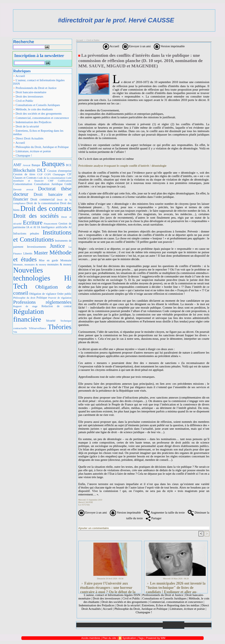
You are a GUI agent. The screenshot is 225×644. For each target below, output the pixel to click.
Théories (60, 327)
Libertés (28, 254)
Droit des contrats (46, 209)
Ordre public (64, 294)
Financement (50, 224)
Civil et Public (23, 101)
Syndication (129, 638)
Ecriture (33, 222)
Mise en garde (48, 260)
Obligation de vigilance (43, 294)
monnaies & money (59, 264)
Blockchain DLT (30, 170)
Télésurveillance (37, 328)
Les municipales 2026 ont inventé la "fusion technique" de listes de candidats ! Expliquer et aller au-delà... (176, 586)
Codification (65, 181)
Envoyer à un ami (137, 46)
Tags (141, 638)
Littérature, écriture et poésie (32, 151)
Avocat (27, 165)
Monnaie (66, 260)
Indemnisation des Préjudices (32, 122)
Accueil (19, 76)
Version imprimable (169, 46)
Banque (36, 165)
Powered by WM (156, 638)
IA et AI (31, 227)
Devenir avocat (23, 189)
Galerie (109, 625)
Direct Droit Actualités (28, 138)
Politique (42, 298)
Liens (152, 625)
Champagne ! (23, 156)
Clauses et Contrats (25, 178)
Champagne (59, 174)
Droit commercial (43, 199)
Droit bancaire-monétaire (30, 92)
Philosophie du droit (24, 298)
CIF (69, 174)
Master (41, 253)
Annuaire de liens (174, 625)
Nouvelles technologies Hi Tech (42, 278)
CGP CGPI (44, 174)
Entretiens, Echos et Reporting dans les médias (38, 132)
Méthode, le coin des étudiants (33, 109)
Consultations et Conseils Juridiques (37, 105)
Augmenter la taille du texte (164, 513)
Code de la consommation (51, 178)
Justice (57, 246)
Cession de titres (24, 174)
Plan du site (198, 625)
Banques (53, 164)
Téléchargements (130, 625)
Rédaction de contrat (56, 306)
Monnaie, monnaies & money (30, 264)
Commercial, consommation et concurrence (41, 118)
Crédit (68, 184)
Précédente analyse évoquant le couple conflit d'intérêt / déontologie (122, 166)
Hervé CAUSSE (86, 502)
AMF (17, 165)
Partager (154, 518)
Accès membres (91, 638)
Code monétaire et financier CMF (42, 179)
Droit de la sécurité (26, 126)
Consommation (23, 184)
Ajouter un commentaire (94, 528)
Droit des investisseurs (28, 96)
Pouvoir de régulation (60, 298)
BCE (69, 165)
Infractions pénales (26, 233)
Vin (15, 332)
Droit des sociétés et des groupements (37, 114)
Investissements (37, 247)
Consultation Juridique (48, 184)
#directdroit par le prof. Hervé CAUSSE (116, 20)
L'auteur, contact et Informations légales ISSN (39, 82)
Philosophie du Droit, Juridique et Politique (41, 147)
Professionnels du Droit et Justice (35, 88)
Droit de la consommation (43, 203)
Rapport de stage (25, 306)
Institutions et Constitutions (42, 236)
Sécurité (51, 321)
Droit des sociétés (36, 216)
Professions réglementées (42, 302)
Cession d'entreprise (59, 171)
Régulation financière (28, 315)
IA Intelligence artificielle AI (54, 227)
